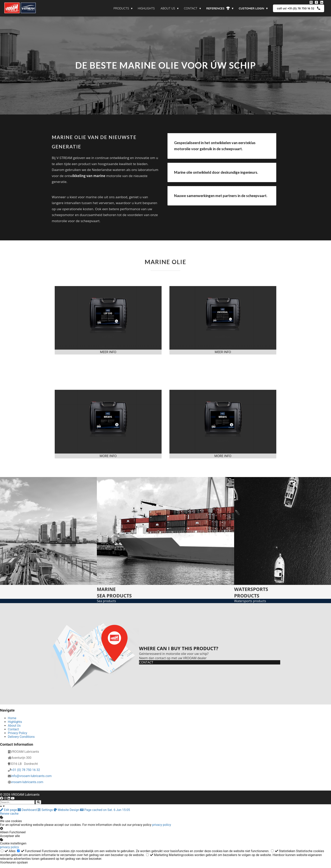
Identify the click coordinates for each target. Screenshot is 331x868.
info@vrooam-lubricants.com (31, 776)
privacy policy (162, 825)
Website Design (67, 810)
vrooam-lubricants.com (27, 782)
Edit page (9, 810)
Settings (45, 810)
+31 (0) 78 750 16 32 (25, 770)
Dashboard (28, 810)
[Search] (38, 802)
